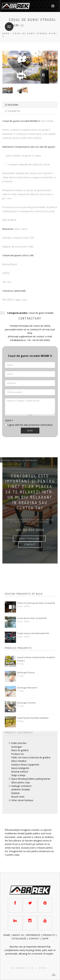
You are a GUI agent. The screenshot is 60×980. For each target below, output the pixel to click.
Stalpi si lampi (18, 775)
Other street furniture (22, 800)
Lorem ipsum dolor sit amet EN (32, 618)
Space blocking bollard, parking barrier (31, 779)
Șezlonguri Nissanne (27, 688)
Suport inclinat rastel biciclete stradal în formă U (36, 659)
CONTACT (30, 544)
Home (6, 33)
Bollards (15, 793)
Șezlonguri (17, 747)
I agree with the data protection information (30, 425)
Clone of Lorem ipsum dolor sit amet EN (36, 603)
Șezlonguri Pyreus (26, 672)
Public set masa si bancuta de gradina (31, 757)
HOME (7, 935)
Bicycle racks (18, 797)
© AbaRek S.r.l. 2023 (29, 968)
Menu (8, 25)
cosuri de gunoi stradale (41, 313)
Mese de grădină (20, 750)
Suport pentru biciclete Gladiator (33, 718)
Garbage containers (21, 786)
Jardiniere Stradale (21, 789)
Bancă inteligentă (20, 768)
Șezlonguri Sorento (26, 703)
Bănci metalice (19, 761)
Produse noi (17, 754)
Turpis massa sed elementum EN (33, 633)
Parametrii (13, 111)
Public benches (19, 743)
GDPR (9, 421)
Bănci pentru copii (20, 782)
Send (30, 431)
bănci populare (29, 539)
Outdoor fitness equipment (25, 765)
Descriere (12, 105)
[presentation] (29, 443)
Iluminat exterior (20, 772)
